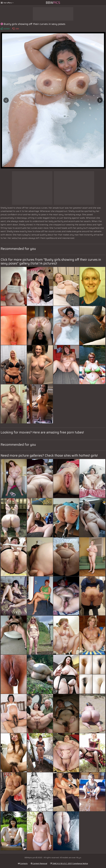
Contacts (23, 863)
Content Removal (39, 863)
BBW (53, 3)
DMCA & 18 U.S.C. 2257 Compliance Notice (69, 863)
